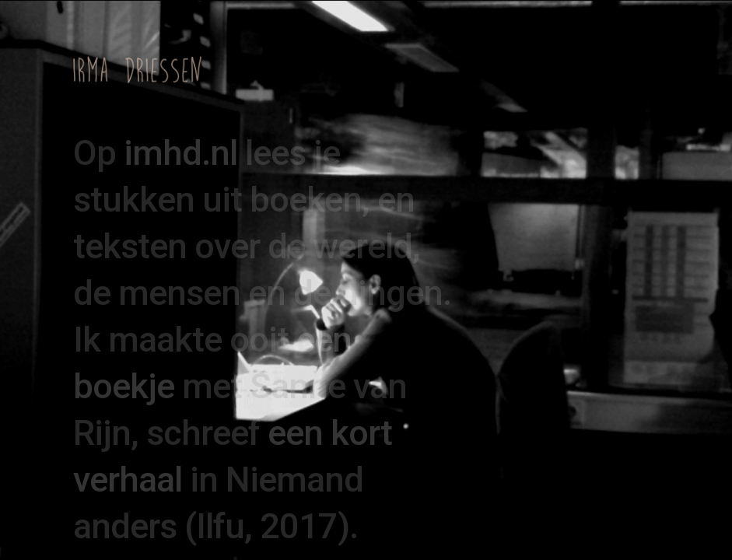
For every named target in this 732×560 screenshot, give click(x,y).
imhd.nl (180, 153)
